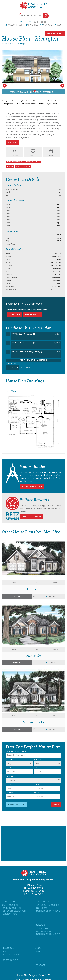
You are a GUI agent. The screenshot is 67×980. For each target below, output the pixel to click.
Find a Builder (41, 908)
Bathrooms (38, 760)
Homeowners (43, 902)
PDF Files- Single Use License (36, 334)
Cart (59, 25)
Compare (48, 25)
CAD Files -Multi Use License (36, 343)
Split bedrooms (32, 315)
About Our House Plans (12, 908)
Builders (40, 925)
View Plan (17, 596)
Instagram (45, 22)
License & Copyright (10, 960)
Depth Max (37, 793)
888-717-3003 (26, 22)
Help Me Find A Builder (32, 486)
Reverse (10, 167)
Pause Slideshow (23, 167)
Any (9, 763)
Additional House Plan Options (34, 360)
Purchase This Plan (15, 162)
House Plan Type (11, 776)
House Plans (9, 902)
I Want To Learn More (31, 517)
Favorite (33, 155)
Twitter (42, 22)
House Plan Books (9, 914)
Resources (8, 948)
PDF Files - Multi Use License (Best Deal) (36, 352)
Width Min (9, 785)
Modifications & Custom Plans (14, 911)
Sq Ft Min (9, 768)
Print (51, 155)
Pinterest (35, 22)
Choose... (11, 367)
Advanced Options (16, 805)
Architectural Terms (10, 954)
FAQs (4, 951)
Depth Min (9, 793)
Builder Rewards (42, 928)
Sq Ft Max (37, 768)
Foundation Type (11, 364)
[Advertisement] (33, 843)
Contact (40, 965)
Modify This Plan (33, 162)
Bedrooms (9, 760)
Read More (13, 143)
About (39, 948)
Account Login (16, 25)
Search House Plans (10, 905)
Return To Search (55, 33)
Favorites (33, 25)
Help (4, 957)
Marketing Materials (44, 931)
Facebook (38, 22)
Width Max (37, 785)
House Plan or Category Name (16, 751)
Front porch (14, 315)
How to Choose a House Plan (47, 905)
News (38, 951)
